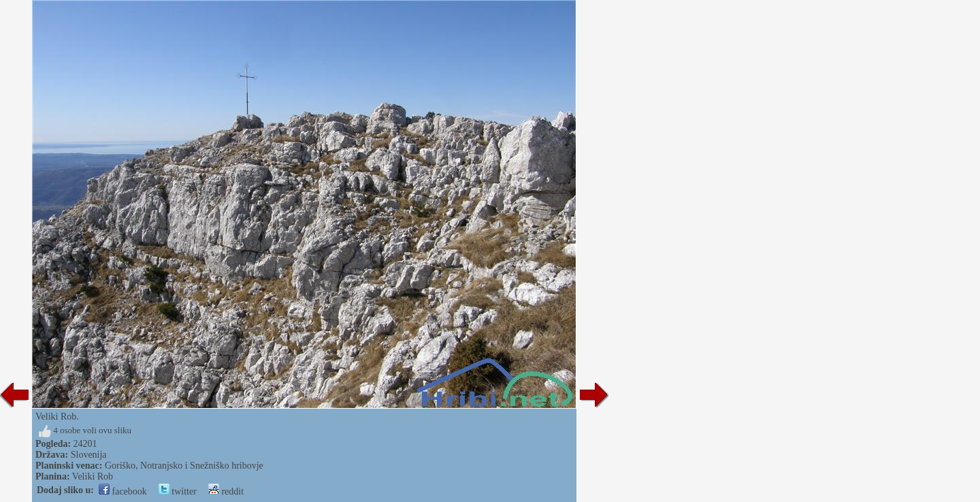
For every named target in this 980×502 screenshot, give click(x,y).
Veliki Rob (93, 476)
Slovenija (89, 455)
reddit (226, 491)
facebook (123, 491)
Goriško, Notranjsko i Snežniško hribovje (184, 466)
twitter (178, 491)
